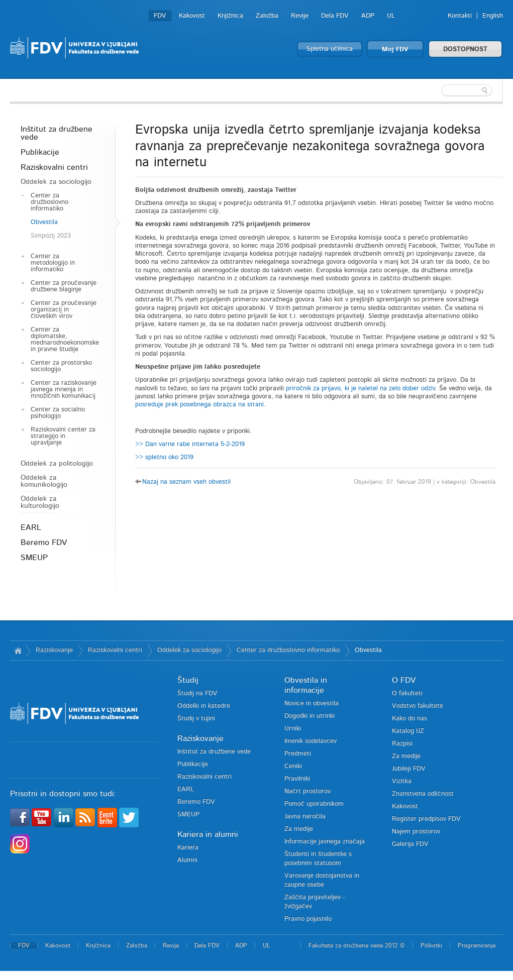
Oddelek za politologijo (57, 464)
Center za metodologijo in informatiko (53, 263)
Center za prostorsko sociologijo (61, 366)
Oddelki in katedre (204, 706)
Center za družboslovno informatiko (49, 202)
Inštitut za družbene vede (57, 133)
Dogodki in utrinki (310, 716)
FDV (160, 16)
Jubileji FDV (409, 769)
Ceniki (293, 766)
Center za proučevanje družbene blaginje (64, 286)
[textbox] (438, 90)
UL (391, 16)
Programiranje (477, 945)
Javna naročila (305, 816)
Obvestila (44, 222)
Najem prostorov (416, 832)
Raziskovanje (54, 650)
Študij (188, 680)
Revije (300, 16)
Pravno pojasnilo (308, 919)
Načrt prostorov (307, 791)
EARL (31, 527)
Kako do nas (409, 719)
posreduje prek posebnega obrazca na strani (199, 405)
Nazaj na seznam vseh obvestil (186, 482)
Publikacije (40, 152)
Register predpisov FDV (426, 819)
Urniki (293, 729)
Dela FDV (335, 16)
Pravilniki (297, 779)
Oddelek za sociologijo (56, 182)
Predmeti (298, 754)
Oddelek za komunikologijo (44, 481)
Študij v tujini (196, 719)
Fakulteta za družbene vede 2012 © (357, 945)
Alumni (187, 860)
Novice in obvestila (312, 703)
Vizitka (402, 781)
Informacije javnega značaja (325, 842)
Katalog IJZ (408, 731)
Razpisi (402, 744)
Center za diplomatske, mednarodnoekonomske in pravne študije (65, 340)
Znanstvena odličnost (423, 794)
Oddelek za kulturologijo (40, 502)
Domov (18, 650)
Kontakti (460, 16)
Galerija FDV (410, 844)
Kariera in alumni (208, 834)
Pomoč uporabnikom (314, 804)
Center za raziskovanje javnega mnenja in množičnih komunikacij (64, 390)
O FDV (404, 680)
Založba (267, 16)
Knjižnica (230, 16)
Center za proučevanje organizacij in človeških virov (64, 310)
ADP (368, 16)
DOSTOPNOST (465, 49)
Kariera (188, 848)
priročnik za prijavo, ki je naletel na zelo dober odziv (361, 389)
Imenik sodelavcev (311, 741)
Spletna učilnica (330, 49)
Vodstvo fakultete (418, 706)
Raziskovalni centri (54, 167)
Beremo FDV (44, 542)
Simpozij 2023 (51, 236)
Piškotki (431, 945)
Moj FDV (395, 49)
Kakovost (192, 16)
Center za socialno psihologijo (58, 413)
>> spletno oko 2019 (164, 457)
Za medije (299, 829)
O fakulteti (407, 693)
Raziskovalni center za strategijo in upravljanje (63, 436)
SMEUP (34, 558)
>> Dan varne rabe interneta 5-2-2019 (190, 444)
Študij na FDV (197, 693)
